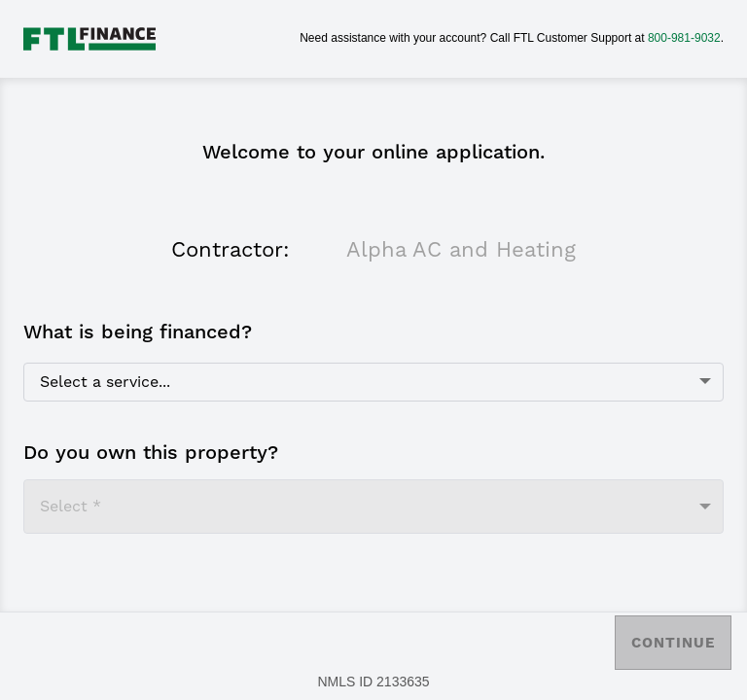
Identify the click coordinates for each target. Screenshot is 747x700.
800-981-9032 (684, 38)
